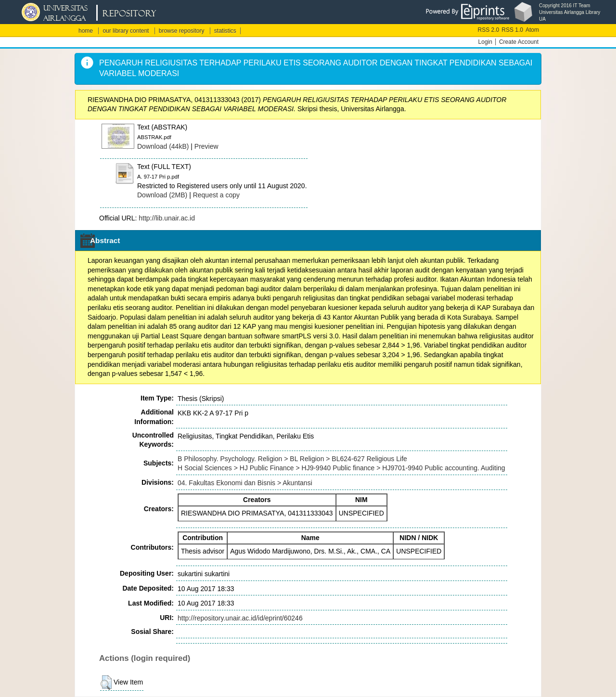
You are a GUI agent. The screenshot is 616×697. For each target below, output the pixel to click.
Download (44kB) (163, 146)
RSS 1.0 (512, 30)
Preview (206, 146)
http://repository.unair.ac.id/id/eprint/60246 (240, 618)
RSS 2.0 (489, 30)
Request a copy (216, 195)
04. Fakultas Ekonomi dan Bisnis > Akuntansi (245, 483)
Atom (532, 30)
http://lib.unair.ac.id (167, 218)
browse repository (182, 31)
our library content (126, 31)
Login (485, 42)
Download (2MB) (162, 195)
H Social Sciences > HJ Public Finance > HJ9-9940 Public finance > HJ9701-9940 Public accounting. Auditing (341, 468)
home (86, 31)
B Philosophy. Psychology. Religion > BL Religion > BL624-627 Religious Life (292, 459)
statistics (225, 31)
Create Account (519, 42)
